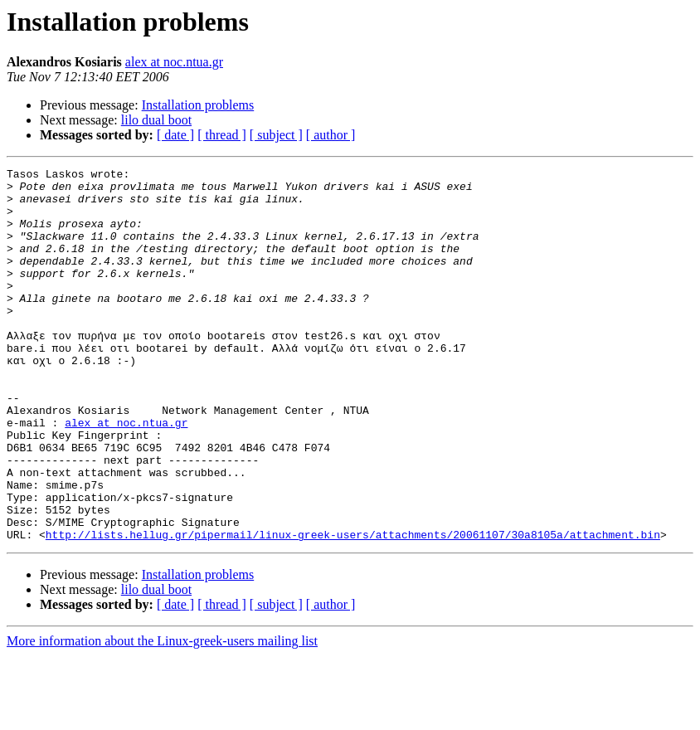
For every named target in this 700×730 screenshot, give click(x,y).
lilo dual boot (156, 120)
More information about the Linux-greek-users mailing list (162, 715)
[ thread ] (222, 135)
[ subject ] (276, 135)
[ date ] (175, 135)
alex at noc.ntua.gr (174, 62)
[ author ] (331, 135)
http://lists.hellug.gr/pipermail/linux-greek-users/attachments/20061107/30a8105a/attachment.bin (353, 609)
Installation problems (198, 105)
